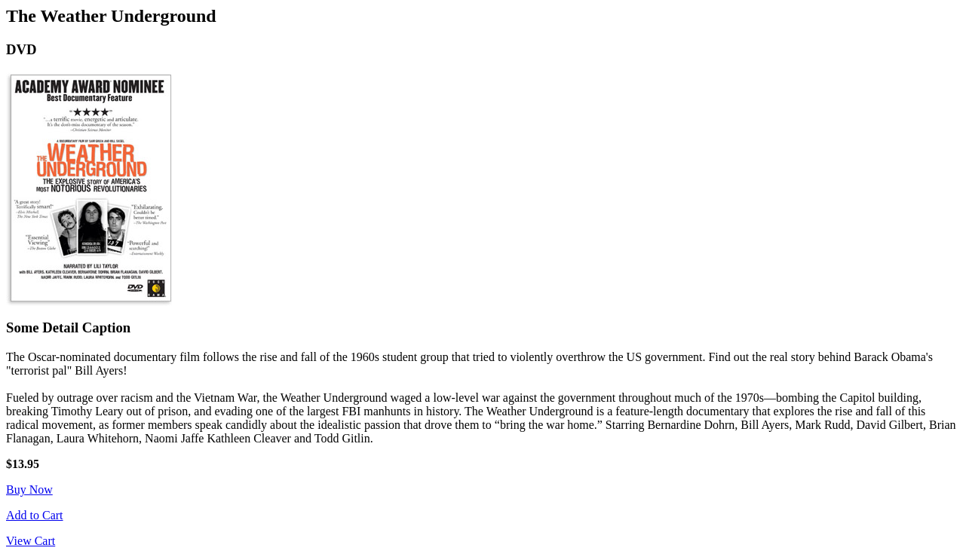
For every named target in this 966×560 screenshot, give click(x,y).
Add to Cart (35, 515)
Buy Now (29, 490)
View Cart (31, 541)
